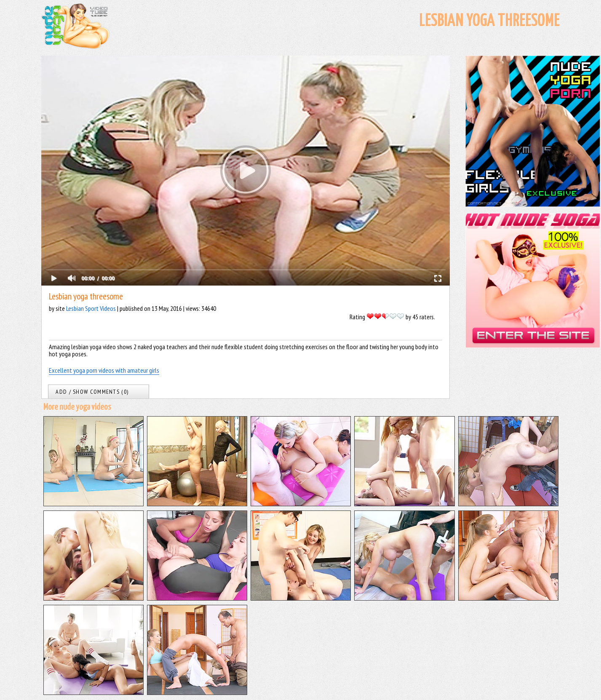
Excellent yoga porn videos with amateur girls (104, 370)
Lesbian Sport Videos (91, 308)
